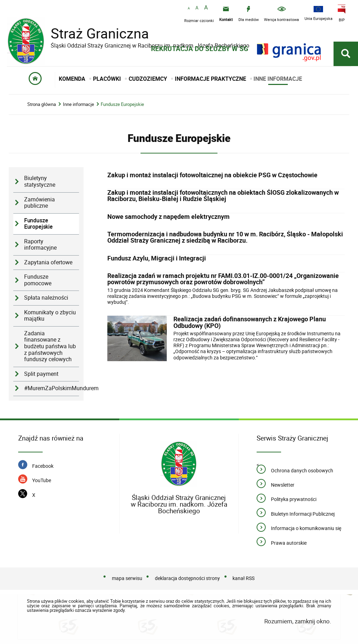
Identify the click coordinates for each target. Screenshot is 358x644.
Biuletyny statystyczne (40, 182)
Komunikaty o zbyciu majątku (50, 316)
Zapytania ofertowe (48, 263)
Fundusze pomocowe (38, 280)
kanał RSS (244, 578)
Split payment (41, 374)
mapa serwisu (127, 578)
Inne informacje (78, 105)
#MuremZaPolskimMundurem (52, 389)
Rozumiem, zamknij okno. (298, 621)
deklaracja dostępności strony (187, 578)
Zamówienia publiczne (40, 203)
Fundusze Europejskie (122, 105)
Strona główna (42, 105)
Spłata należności (46, 298)
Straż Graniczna (94, 33)
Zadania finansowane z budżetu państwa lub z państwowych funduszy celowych (50, 347)
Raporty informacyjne (40, 245)
